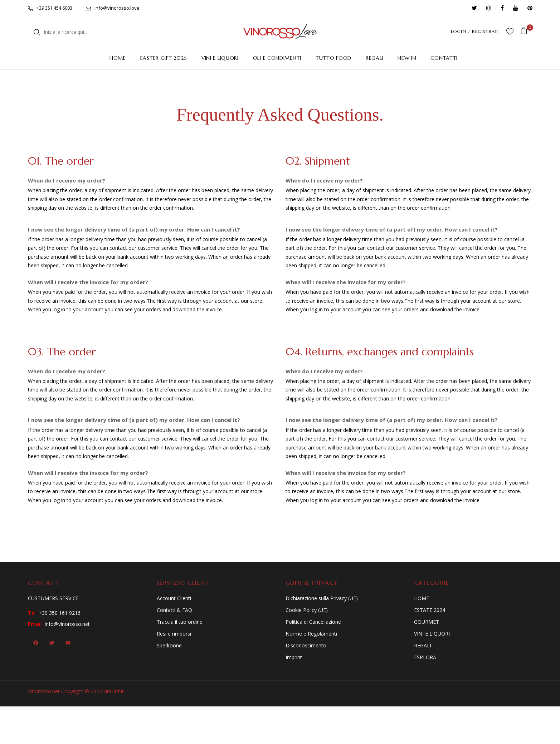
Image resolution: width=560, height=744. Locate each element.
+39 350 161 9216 (60, 613)
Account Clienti (174, 598)
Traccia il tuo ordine (180, 622)
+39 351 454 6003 (54, 8)
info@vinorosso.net (67, 624)
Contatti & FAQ (174, 610)
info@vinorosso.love (117, 8)
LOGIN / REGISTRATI (475, 31)
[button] (527, 31)
